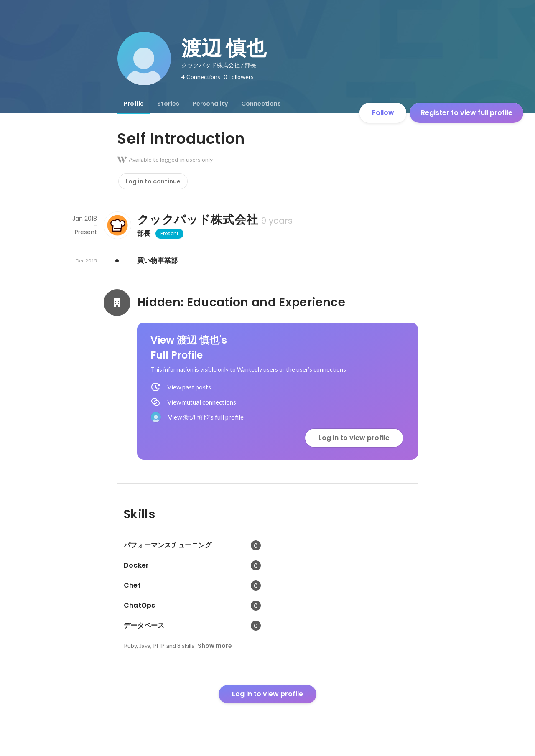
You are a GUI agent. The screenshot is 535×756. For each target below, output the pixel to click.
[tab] (134, 104)
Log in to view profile (354, 438)
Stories (168, 104)
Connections (261, 104)
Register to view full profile (467, 113)
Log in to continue (153, 181)
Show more (215, 646)
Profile (134, 104)
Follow (383, 113)
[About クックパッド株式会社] (117, 225)
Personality (210, 104)
